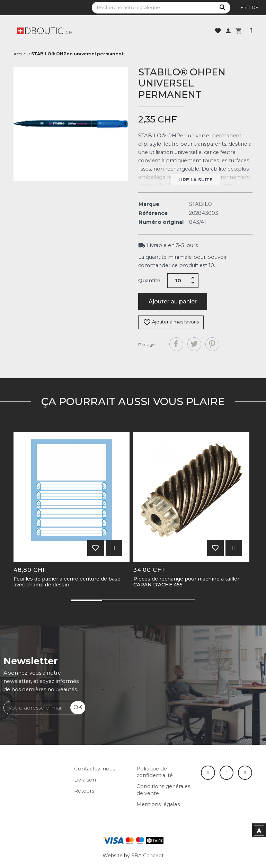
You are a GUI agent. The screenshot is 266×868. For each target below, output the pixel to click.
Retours (84, 791)
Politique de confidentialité (155, 772)
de (255, 7)
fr (244, 7)
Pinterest (212, 344)
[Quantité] (178, 281)
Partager (176, 344)
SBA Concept (148, 856)
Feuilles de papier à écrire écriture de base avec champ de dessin (67, 582)
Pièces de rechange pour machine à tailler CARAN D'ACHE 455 (186, 582)
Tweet (194, 344)
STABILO (201, 204)
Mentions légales (158, 804)
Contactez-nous (95, 769)
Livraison (85, 780)
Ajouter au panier (173, 301)
